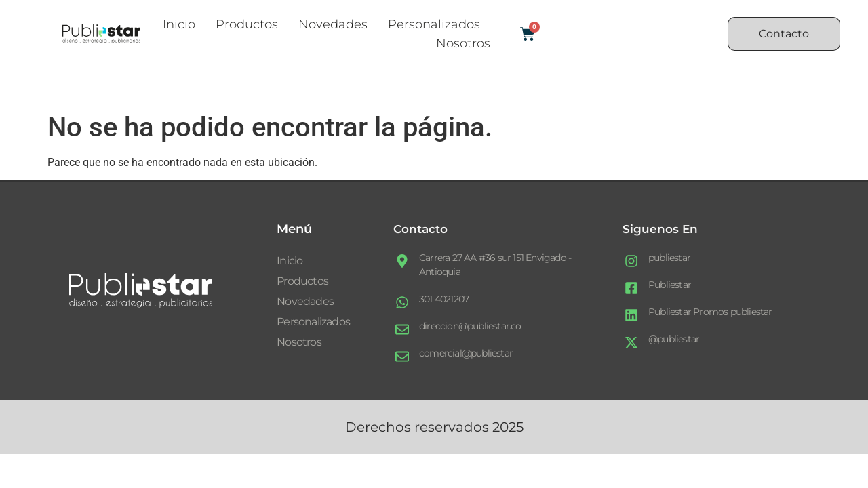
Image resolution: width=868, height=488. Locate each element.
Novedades (333, 24)
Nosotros (463, 43)
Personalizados (434, 24)
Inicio (179, 24)
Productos (247, 24)
